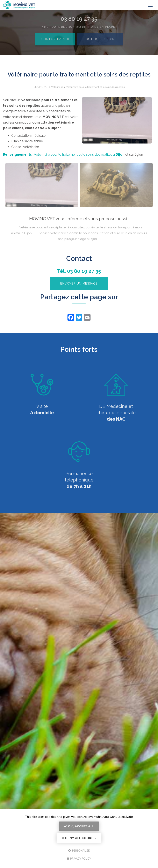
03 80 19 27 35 (84, 271)
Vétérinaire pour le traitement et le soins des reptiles (95, 87)
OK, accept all (79, 826)
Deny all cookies (79, 838)
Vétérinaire (57, 87)
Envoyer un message (79, 284)
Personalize (79, 850)
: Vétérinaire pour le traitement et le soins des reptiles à (64, 155)
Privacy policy (79, 859)
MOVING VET (41, 87)
